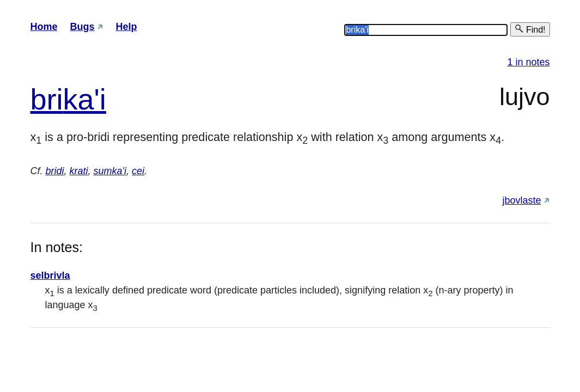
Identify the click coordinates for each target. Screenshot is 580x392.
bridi (55, 171)
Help (127, 27)
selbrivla (50, 275)
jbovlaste (521, 200)
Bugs (83, 27)
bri (47, 99)
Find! (530, 29)
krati (79, 171)
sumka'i (110, 171)
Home (44, 27)
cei (138, 171)
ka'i (85, 99)
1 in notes (528, 62)
